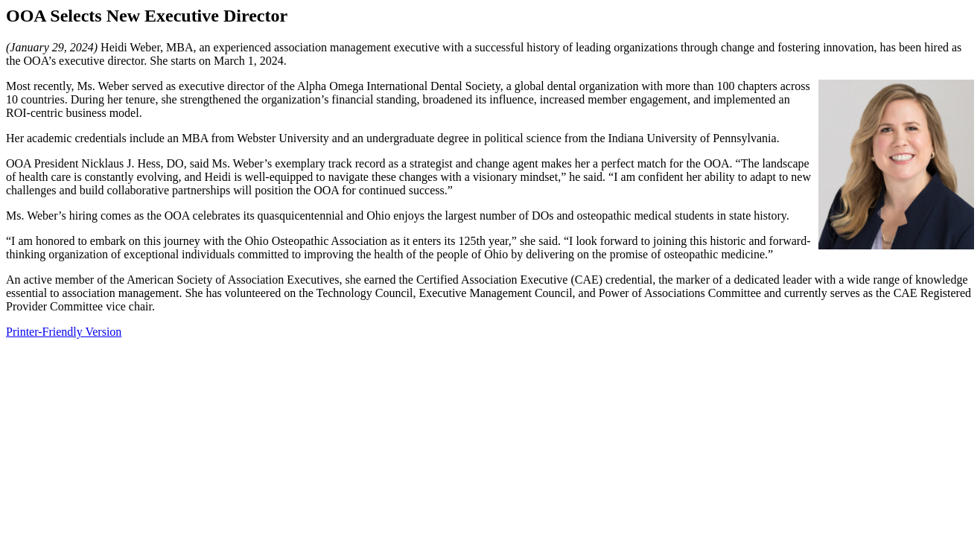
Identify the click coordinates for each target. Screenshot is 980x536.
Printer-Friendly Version (64, 332)
